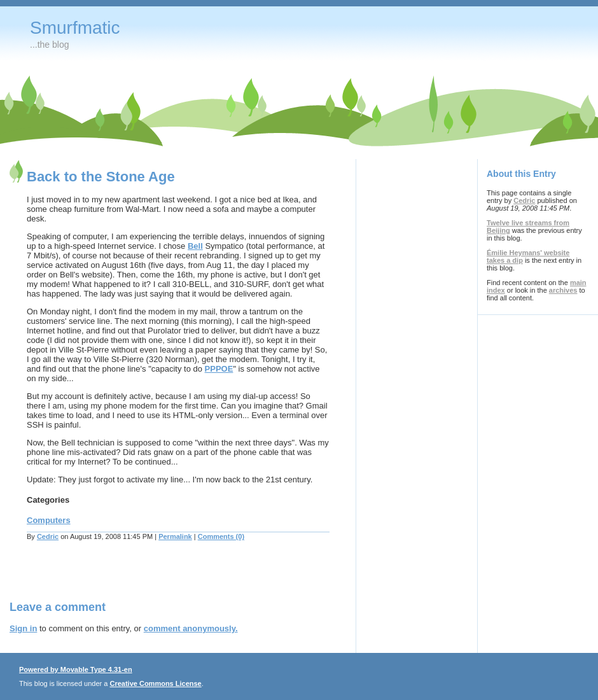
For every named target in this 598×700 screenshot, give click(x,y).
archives (563, 290)
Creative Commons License (155, 683)
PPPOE (219, 369)
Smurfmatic (75, 28)
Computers (49, 520)
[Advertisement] (158, 578)
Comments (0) (221, 536)
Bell (195, 246)
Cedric (48, 536)
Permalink (175, 536)
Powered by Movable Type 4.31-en (76, 669)
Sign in (23, 628)
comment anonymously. (191, 628)
